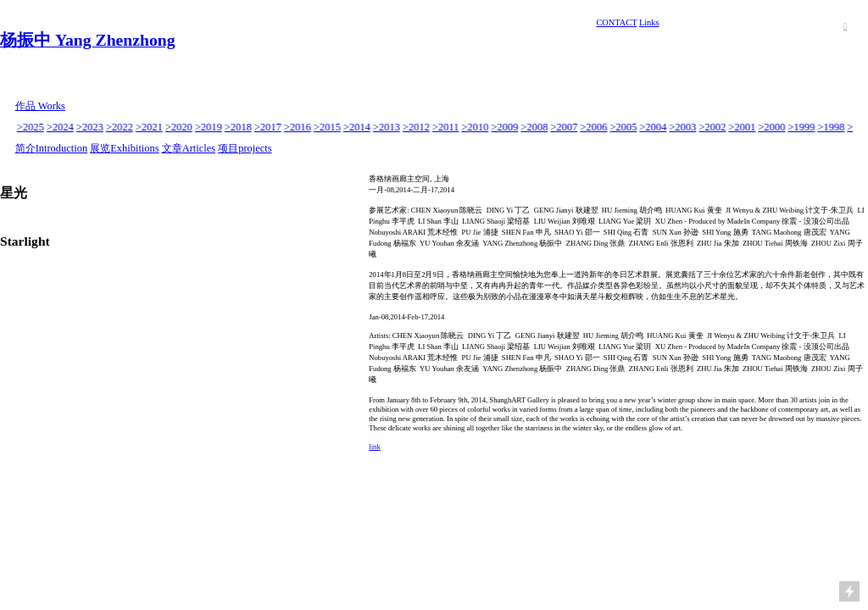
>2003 (683, 127)
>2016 (298, 127)
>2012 (417, 127)
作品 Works (40, 106)
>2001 (743, 127)
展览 (100, 148)
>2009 (505, 127)
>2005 (624, 127)
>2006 (594, 127)
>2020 (180, 127)
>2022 (120, 127)
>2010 (476, 127)
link (374, 446)
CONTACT (616, 22)
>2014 (358, 127)
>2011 (446, 127)
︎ (845, 26)
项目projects (245, 148)
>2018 (239, 127)
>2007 (565, 127)
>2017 (269, 127)
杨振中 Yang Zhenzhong (88, 40)
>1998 (832, 127)
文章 (172, 148)
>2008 (535, 127)
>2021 (150, 127)
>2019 (209, 127)
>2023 (91, 127)
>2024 (61, 127)
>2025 (31, 127)
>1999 (802, 127)
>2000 (772, 127)
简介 (25, 148)
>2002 (713, 127)
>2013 (387, 127)
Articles (199, 148)
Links (649, 22)
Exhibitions (134, 148)
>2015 (328, 127)
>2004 (654, 127)
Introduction (61, 148)
